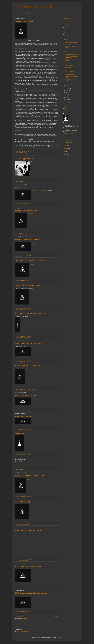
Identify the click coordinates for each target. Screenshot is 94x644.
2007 (66, 110)
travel (65, 155)
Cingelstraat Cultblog (35, 7)
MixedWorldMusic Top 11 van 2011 (28, 239)
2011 (66, 38)
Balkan (66, 150)
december (68, 39)
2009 (66, 107)
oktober (67, 87)
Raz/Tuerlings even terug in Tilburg (28, 566)
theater (29, 310)
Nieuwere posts (19, 616)
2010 (66, 105)
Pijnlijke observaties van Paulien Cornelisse (31, 593)
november (68, 85)
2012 (66, 36)
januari (67, 103)
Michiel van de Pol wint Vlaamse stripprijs (30, 475)
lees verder (34, 162)
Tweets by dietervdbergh (68, 19)
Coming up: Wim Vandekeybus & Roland (30, 530)
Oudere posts (55, 616)
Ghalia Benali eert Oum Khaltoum (28, 365)
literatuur (25, 205)
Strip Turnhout (20, 433)
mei (66, 96)
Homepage (37, 616)
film (65, 152)
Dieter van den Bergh (69, 122)
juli (66, 92)
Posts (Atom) (24, 618)
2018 (66, 26)
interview (26, 153)
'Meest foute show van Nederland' (28, 286)
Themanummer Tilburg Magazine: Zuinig (30, 260)
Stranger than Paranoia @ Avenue (28, 211)
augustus (67, 91)
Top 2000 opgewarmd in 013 (26, 159)
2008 (66, 108)
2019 (66, 24)
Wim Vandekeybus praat (24, 502)
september (68, 89)
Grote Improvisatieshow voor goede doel (30, 314)
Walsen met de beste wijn (25, 21)
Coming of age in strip (23, 416)
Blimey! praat (20, 187)
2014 (66, 33)
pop (28, 205)
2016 (66, 29)
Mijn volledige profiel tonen (68, 133)
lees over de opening (20, 465)
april (66, 98)
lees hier (32, 265)
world (20, 256)
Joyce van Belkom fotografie (22, 632)
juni (66, 94)
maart (67, 99)
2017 (66, 27)
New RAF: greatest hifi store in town (28, 462)
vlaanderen (32, 389)
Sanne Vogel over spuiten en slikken (29, 344)
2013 (66, 34)
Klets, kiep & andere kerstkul (26, 395)
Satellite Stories (20, 626)
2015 (66, 31)
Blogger (60, 637)
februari (67, 101)
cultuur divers (21, 153)
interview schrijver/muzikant (38, 190)
